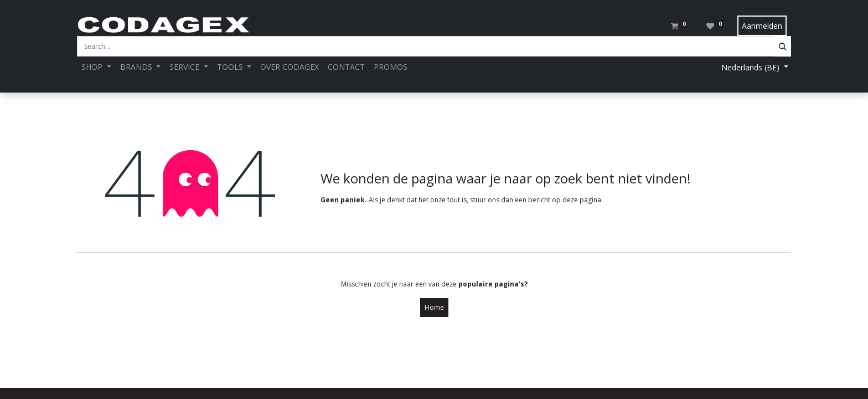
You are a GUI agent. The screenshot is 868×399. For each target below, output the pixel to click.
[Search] (783, 46)
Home (434, 307)
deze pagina (582, 200)
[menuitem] (290, 67)
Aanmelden (762, 26)
